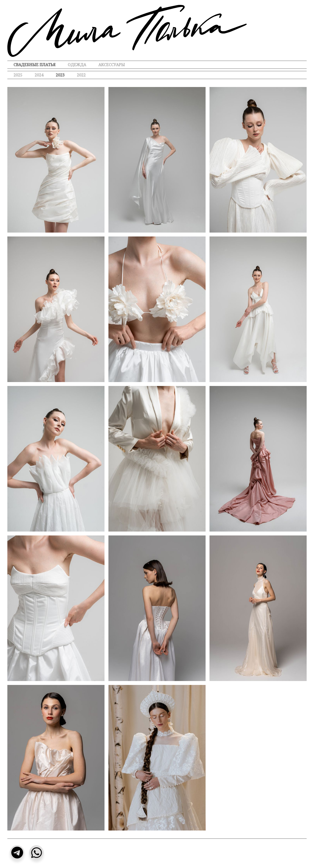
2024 (39, 75)
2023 (60, 75)
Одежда (77, 65)
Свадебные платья (34, 65)
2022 (81, 75)
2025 (18, 75)
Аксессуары (112, 65)
